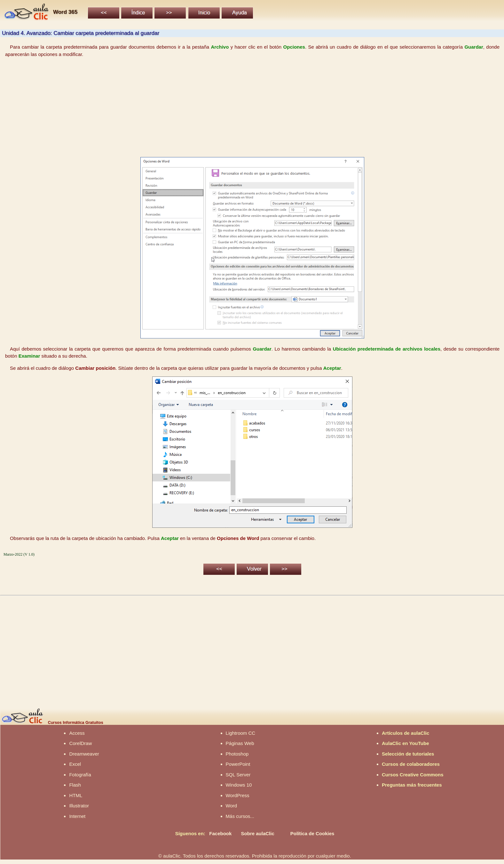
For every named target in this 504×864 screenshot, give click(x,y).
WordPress (238, 795)
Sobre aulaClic (258, 833)
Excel (75, 764)
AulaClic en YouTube (406, 743)
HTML (76, 795)
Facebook (220, 833)
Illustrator (79, 806)
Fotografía (80, 775)
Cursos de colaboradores (411, 764)
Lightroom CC (241, 733)
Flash (75, 785)
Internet (77, 816)
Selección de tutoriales (408, 754)
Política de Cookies (312, 833)
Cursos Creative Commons (413, 775)
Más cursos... (240, 816)
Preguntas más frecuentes (412, 785)
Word (232, 806)
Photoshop (237, 754)
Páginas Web (240, 743)
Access (77, 733)
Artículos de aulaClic (406, 733)
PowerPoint (238, 764)
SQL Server (238, 775)
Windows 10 (239, 785)
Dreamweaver (84, 754)
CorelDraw (80, 743)
